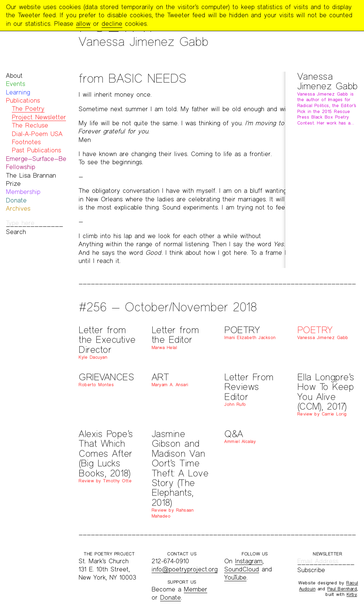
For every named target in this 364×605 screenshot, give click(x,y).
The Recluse (30, 125)
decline (112, 24)
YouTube (235, 577)
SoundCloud (242, 569)
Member (196, 589)
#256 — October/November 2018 (168, 307)
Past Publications (37, 150)
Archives (18, 208)
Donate (16, 200)
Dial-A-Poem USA (37, 134)
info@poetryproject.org (185, 569)
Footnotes (26, 142)
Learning (18, 92)
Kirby (352, 594)
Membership (23, 192)
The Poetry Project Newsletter (39, 113)
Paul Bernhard (342, 589)
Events (16, 84)
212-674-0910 (170, 561)
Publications (23, 100)
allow (83, 24)
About (14, 76)
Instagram (249, 561)
